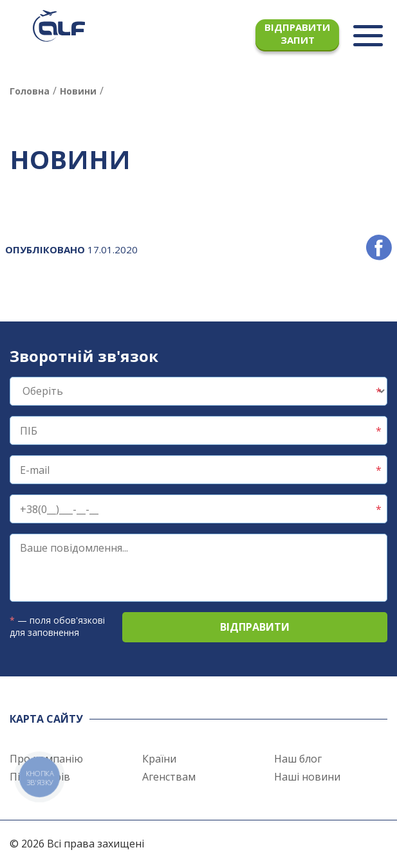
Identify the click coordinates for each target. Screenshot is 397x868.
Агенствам (169, 777)
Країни (159, 759)
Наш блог (298, 759)
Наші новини (307, 777)
